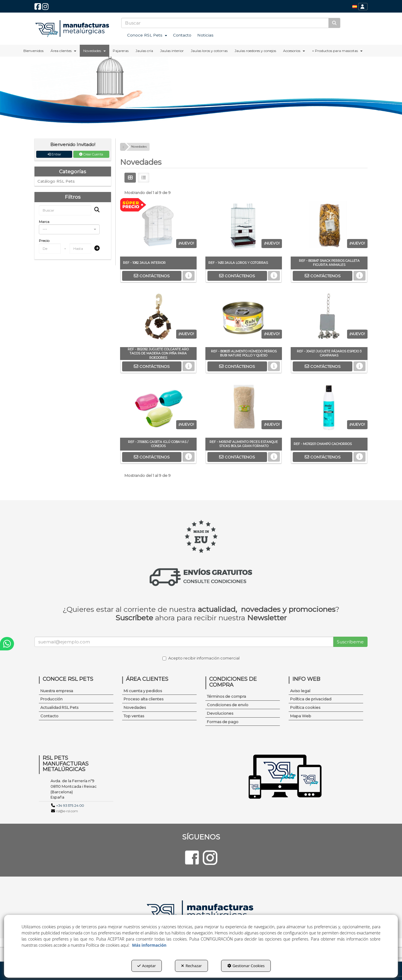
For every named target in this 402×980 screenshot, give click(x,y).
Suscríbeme (350, 642)
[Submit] (95, 249)
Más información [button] (149, 945)
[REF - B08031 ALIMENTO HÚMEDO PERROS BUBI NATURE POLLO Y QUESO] (244, 318)
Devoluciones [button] (220, 713)
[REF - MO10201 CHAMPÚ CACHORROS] (329, 408)
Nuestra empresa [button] (57, 691)
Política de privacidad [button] (311, 699)
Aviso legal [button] (300, 691)
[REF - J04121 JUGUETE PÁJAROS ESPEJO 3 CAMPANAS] (329, 318)
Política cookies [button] (305, 707)
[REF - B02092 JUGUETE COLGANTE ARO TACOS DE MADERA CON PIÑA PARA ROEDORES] (158, 318)
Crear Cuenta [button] (91, 154)
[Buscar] (334, 23)
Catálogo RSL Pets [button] (56, 181)
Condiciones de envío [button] (228, 705)
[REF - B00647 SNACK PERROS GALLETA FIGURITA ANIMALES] (329, 227)
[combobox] (69, 229)
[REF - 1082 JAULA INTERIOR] (158, 227)
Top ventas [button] (134, 716)
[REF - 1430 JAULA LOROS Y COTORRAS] (244, 227)
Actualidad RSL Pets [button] (59, 707)
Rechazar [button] (191, 966)
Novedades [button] (135, 707)
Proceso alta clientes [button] (143, 699)
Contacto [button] (49, 716)
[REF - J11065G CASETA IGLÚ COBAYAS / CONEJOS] (158, 408)
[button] (38, 8)
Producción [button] (51, 699)
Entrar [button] (54, 154)
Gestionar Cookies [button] (246, 966)
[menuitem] (355, 7)
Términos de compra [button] (226, 696)
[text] (225, 23)
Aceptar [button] (147, 966)
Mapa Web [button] (301, 716)
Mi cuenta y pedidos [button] (143, 691)
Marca (44, 222)
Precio (44, 241)
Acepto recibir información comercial (201, 658)
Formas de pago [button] (223, 722)
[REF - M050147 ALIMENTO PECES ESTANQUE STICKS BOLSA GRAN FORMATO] (244, 408)
